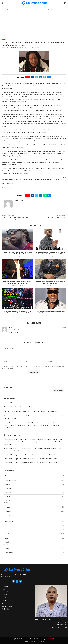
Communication (35, 480)
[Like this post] (28, 77)
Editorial (35, 492)
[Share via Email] (49, 77)
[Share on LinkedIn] (41, 77)
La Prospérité (12, 48)
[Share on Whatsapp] (45, 77)
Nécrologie (35, 522)
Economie (35, 488)
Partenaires (35, 526)
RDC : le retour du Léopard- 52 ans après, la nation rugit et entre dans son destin (30, 411)
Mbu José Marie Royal (11, 448)
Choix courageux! (10, 402)
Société (8, 542)
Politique (35, 530)
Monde (35, 507)
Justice (35, 496)
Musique (4, 40)
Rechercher (8, 387)
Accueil (4, 10)
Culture (35, 484)
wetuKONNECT (50, 639)
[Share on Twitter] (36, 77)
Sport (35, 549)
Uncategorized (35, 553)
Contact (41, 642)
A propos (34, 642)
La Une (7, 501)
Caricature (35, 476)
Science (35, 538)
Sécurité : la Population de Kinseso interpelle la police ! (39, 455)
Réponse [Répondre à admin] (64, 328)
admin (11, 327)
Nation (7, 515)
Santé (35, 534)
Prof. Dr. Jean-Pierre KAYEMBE (14, 439)
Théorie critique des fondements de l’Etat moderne (21, 407)
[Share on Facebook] (32, 77)
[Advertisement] (34, 25)
